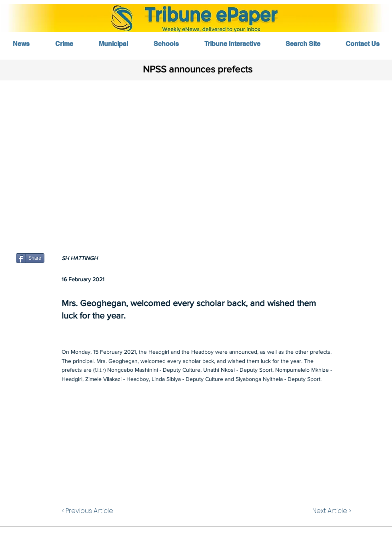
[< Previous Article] (100, 511)
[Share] (30, 258)
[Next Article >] (322, 511)
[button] (196, 159)
